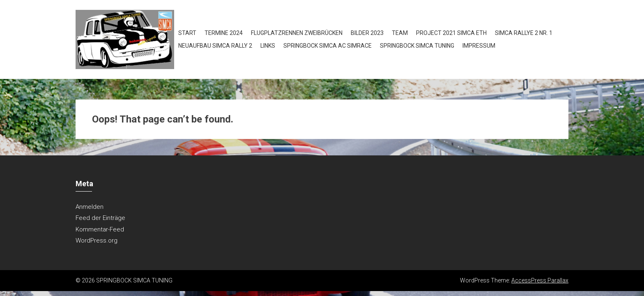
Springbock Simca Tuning (417, 46)
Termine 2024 (224, 33)
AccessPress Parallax (540, 280)
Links (268, 46)
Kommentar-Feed (100, 229)
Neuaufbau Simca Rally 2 (215, 46)
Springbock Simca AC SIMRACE (328, 46)
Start (187, 33)
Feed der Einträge (100, 218)
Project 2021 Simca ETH (451, 33)
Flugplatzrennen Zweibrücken (297, 33)
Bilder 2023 (367, 33)
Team (400, 33)
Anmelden (90, 207)
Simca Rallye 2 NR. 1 (524, 33)
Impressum (479, 46)
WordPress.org (97, 240)
